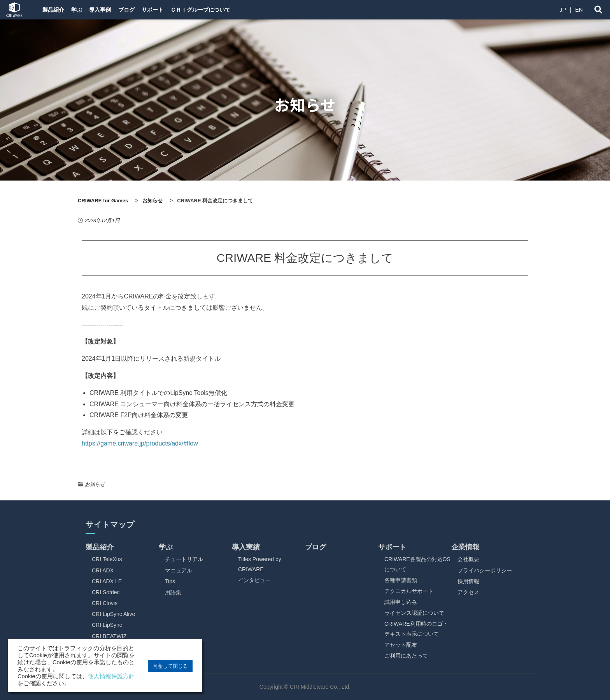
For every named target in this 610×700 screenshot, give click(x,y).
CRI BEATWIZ (109, 636)
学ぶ (83, 10)
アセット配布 (401, 645)
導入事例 (112, 10)
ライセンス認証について (414, 613)
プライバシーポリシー (485, 570)
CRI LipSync (107, 625)
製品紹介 (54, 10)
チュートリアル (184, 559)
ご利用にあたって (406, 656)
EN (579, 10)
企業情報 (465, 547)
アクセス (468, 592)
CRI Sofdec (106, 592)
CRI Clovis (105, 603)
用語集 (173, 592)
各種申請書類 (401, 580)
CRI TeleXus (107, 559)
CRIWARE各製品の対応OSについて (417, 564)
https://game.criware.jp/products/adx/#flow (140, 443)
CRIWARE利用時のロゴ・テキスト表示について (416, 629)
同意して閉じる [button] (170, 666)
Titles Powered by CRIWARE (260, 564)
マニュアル (179, 570)
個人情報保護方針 (111, 676)
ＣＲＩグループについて (228, 10)
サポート (175, 10)
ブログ (144, 10)
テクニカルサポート (409, 591)
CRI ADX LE (107, 581)
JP (563, 10)
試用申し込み (401, 602)
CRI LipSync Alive (113, 614)
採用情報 (468, 581)
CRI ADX (103, 570)
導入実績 (246, 547)
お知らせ (95, 484)
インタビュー (254, 580)
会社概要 (468, 559)
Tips (170, 581)
